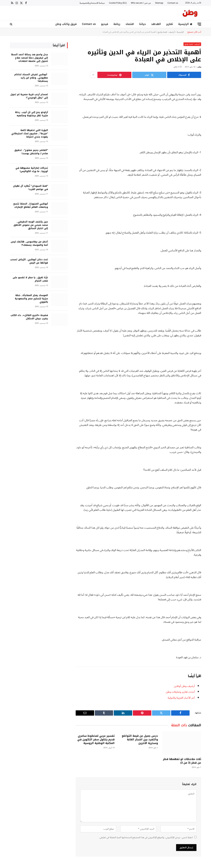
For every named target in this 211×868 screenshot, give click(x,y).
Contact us (173, 3)
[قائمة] (199, 24)
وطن (199, 67)
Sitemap (159, 3)
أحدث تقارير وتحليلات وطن (180, 692)
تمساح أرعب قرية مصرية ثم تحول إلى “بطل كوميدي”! (29, 96)
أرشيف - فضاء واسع (166, 32)
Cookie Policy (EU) (118, 3)
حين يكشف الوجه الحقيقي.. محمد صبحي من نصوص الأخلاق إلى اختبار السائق (31, 225)
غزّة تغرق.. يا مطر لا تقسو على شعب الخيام (30, 279)
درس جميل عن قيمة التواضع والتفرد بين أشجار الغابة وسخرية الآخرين (140, 739)
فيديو (105, 24)
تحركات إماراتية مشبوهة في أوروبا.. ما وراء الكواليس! (32, 170)
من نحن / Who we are (141, 3)
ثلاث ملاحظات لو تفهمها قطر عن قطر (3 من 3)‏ (182, 761)
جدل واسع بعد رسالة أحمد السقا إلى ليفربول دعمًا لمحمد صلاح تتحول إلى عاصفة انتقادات (30, 58)
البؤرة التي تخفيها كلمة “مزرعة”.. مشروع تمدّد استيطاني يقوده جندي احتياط (30, 133)
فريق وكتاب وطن (66, 24)
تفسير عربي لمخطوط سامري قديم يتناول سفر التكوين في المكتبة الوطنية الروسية (96, 739)
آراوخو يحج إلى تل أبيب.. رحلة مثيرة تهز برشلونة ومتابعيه (31, 114)
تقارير (170, 24)
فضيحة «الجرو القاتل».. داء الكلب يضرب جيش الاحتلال (29, 317)
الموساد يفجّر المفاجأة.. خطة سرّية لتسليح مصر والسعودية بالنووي (31, 299)
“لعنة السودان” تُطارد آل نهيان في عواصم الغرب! (30, 188)
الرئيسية (185, 24)
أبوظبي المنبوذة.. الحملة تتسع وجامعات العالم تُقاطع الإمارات (31, 205)
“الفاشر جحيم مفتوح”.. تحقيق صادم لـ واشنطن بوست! (31, 152)
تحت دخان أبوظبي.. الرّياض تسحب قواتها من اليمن (29, 261)
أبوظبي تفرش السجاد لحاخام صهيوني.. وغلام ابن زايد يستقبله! (31, 78)
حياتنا (143, 24)
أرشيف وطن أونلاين (184, 686)
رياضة (117, 24)
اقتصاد (130, 24)
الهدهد (156, 24)
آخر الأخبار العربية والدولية (181, 698)
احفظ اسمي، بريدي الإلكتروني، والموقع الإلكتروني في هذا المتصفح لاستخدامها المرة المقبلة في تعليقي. (146, 837)
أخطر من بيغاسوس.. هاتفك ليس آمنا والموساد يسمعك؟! (29, 243)
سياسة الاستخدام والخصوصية (92, 3)
